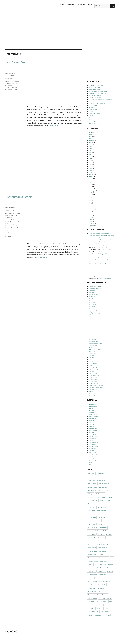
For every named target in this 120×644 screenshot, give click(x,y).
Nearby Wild (92, 347)
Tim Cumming (105, 612)
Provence (91, 578)
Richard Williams (93, 581)
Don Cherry (91, 514)
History (91, 175)
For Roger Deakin (17, 62)
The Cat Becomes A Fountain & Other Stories (100, 99)
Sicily (98, 602)
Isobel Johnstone (93, 428)
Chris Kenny (92, 412)
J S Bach (100, 554)
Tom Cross (12, 232)
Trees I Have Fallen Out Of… (96, 118)
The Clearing (92, 371)
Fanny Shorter (92, 424)
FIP (90, 315)
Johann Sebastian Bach (103, 544)
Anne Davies (92, 408)
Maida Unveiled (93, 345)
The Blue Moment (93, 369)
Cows (90, 148)
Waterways (9, 217)
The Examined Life (94, 375)
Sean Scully (91, 602)
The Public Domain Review (96, 388)
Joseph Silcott (92, 554)
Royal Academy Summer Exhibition (98, 595)
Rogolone (102, 272)
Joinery (91, 181)
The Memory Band (94, 384)
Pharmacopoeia (92, 575)
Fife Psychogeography (94, 313)
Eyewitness (106, 521)
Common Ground (93, 504)
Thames (107, 608)
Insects (91, 179)
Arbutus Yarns (92, 291)
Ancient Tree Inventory (95, 289)
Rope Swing (91, 588)
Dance (90, 152)
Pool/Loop (91, 101)
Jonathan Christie (103, 548)
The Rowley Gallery (94, 461)
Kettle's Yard (92, 333)
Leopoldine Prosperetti (95, 335)
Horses (91, 177)
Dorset (98, 514)
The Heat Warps (93, 379)
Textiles (91, 207)
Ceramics (91, 144)
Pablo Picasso (92, 571)
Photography (92, 191)
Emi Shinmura (92, 422)
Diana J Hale (92, 307)
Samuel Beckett (92, 598)
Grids (90, 173)
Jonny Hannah (92, 438)
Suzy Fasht (92, 459)
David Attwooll (92, 507)
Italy (100, 541)
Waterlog (16, 81)
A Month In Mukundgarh (95, 95)
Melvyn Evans (92, 449)
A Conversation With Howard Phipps (98, 91)
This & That (92, 209)
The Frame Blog (93, 377)
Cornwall (8, 220)
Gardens (91, 169)
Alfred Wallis (91, 474)
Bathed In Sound (93, 106)
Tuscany (90, 615)
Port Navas (18, 228)
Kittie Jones (92, 441)
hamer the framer (10, 73)
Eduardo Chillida (106, 514)
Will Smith (107, 615)
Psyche (91, 359)
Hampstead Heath (93, 531)
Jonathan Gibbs (93, 436)
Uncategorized (92, 217)
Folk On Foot (92, 319)
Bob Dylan (91, 494)
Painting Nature (93, 355)
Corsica (108, 504)
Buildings (91, 140)
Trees (11, 78)
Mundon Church (102, 264)
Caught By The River (94, 303)
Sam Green (92, 365)
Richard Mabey (99, 578)
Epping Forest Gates (94, 311)
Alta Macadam (101, 474)
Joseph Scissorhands (94, 331)
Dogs (90, 154)
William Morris (99, 615)
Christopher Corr (93, 414)
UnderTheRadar (93, 396)
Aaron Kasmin (92, 404)
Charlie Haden (92, 497)
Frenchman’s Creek (19, 197)
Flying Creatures (93, 317)
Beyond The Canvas (94, 295)
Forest (90, 321)
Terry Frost (100, 608)
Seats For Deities (93, 122)
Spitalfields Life (93, 367)
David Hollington (93, 416)
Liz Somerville (93, 445)
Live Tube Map (93, 339)
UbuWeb (91, 392)
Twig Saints (92, 465)
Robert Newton (93, 453)
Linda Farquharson (94, 443)
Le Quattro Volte (93, 110)
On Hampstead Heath (94, 87)
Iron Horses (111, 236)
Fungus (91, 167)
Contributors (81, 5)
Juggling (91, 183)
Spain (111, 602)
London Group (98, 565)
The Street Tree (93, 390)
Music (90, 187)
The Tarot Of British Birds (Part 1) (97, 93)
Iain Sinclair (102, 538)
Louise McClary (10, 228)
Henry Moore (92, 534)
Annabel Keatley (93, 406)
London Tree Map (93, 341)
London (90, 565)
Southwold (104, 602)
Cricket (91, 150)
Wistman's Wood (10, 234)
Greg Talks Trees (93, 325)
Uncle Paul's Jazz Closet (95, 394)
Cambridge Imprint (94, 301)
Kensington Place (104, 558)
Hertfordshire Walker (94, 329)
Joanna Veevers (93, 434)
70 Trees (91, 120)
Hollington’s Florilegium (95, 124)
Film (90, 156)
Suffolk (90, 605)
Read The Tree (92, 361)
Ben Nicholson (103, 487)
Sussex (106, 605)
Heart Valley (92, 108)
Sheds (90, 201)
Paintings (91, 189)
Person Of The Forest (94, 114)
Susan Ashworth (93, 455)
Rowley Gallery (101, 588)
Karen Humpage (93, 558)
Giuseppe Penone (93, 528)
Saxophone (102, 598)
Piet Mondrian (102, 575)
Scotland (109, 598)
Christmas (109, 497)
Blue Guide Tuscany (105, 490)
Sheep (90, 203)
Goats (90, 171)
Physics (91, 193)
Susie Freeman (93, 457)
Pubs (11, 215)
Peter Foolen (92, 357)
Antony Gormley (92, 484)
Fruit (90, 165)
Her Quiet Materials (94, 327)
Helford (8, 224)
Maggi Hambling (109, 565)
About (90, 5)
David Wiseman (93, 418)
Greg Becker (103, 528)
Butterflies (91, 142)
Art (6, 213)
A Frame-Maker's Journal (95, 287)
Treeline (91, 112)
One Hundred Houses (94, 89)
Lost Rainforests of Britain (96, 343)
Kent (112, 558)
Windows (91, 225)
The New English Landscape (96, 386)
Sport (90, 205)
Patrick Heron (102, 571)
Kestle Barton (14, 226)
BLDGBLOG (92, 297)
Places (7, 215)
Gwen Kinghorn (93, 276)
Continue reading (54, 126)
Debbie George (93, 420)
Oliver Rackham (101, 568)
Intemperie (13, 224)
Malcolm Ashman (93, 447)
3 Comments (9, 92)
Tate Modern (91, 608)
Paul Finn (91, 451)
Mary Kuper (91, 568)
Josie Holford (92, 260)
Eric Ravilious (92, 521)
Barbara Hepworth (104, 484)
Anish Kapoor (92, 480)
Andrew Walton (92, 477)
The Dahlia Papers (93, 373)
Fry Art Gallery (93, 323)
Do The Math (92, 309)
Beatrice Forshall (93, 487)
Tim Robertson (93, 463)
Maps (18, 213)
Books (7, 78)
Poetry (90, 197)
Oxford (109, 568)
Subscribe (71, 5)
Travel (90, 211)
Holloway (109, 534)
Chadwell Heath (100, 494)
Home (63, 5)
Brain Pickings (93, 299)
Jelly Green (92, 432)
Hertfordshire (101, 534)
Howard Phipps (92, 538)
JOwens (91, 256)
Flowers (91, 160)
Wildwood (8, 87)
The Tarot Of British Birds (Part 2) (97, 85)
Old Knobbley (92, 351)
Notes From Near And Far (95, 349)
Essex (99, 521)
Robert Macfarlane (104, 581)
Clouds (91, 146)
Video (90, 219)
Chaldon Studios (93, 305)
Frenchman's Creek (16, 222)
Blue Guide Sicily (93, 490)
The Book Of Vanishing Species (97, 103)
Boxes (90, 138)
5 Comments (9, 237)
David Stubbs (92, 511)
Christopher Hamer (104, 501)
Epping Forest (102, 517)
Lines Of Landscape (94, 337)
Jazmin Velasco (93, 430)
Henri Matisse (104, 531)
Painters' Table (92, 353)
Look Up (91, 116)
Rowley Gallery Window (95, 592)
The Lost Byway (93, 382)
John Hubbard (92, 548)
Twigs (90, 215)
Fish (90, 158)
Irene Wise (92, 246)
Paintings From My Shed (95, 97)
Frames (14, 213)
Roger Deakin (9, 81)
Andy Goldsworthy (103, 477)
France (100, 524)
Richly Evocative (93, 363)
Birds (90, 134)
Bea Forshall (92, 293)
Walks (15, 215)
